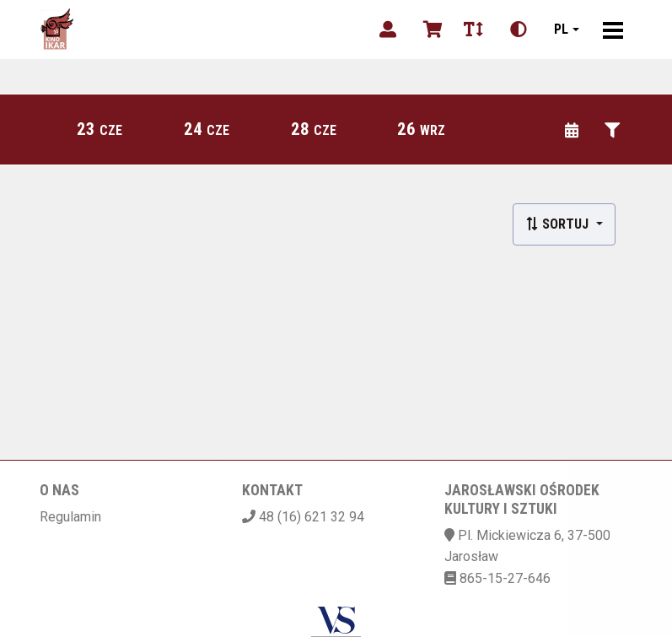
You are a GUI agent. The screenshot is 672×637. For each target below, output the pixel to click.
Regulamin (70, 517)
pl (561, 29)
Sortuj (559, 224)
